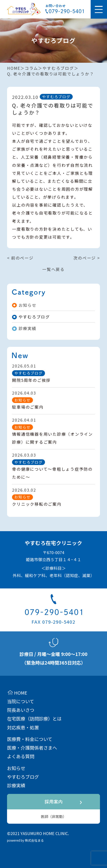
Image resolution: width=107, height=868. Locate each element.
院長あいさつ (21, 710)
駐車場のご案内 (28, 407)
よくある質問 (21, 756)
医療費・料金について (30, 739)
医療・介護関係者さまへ (32, 748)
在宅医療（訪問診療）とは (34, 719)
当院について (21, 701)
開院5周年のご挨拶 (31, 380)
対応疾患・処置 (23, 727)
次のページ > (87, 258)
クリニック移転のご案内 (37, 504)
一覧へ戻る (53, 269)
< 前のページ (20, 258)
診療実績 (24, 328)
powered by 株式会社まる (25, 840)
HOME (14, 68)
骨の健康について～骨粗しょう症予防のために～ (52, 473)
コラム (31, 68)
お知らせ (24, 305)
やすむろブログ (58, 68)
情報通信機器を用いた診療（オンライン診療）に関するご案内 (52, 438)
